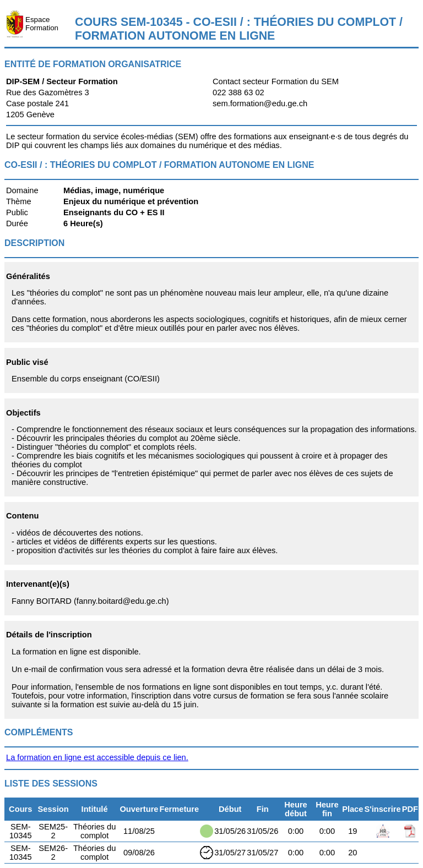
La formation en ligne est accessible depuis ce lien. (97, 757)
